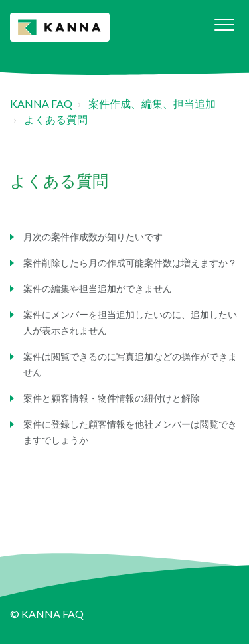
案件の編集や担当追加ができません (98, 288)
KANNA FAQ (41, 103)
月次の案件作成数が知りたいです (93, 237)
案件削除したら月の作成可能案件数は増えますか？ (130, 263)
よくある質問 (56, 119)
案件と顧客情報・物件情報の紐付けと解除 (112, 398)
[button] (224, 24)
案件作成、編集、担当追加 (152, 103)
